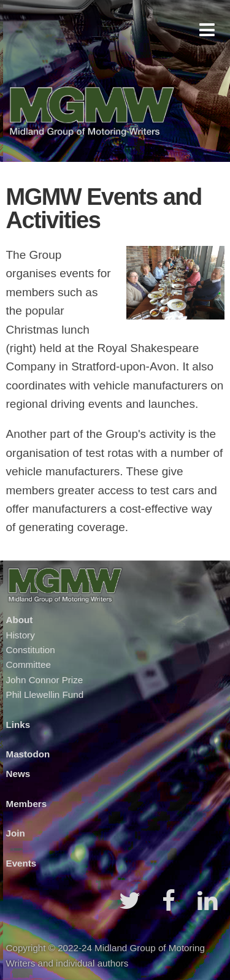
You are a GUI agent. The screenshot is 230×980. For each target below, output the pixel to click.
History (21, 635)
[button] (207, 30)
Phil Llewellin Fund (45, 695)
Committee (29, 664)
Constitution (31, 650)
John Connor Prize (45, 680)
